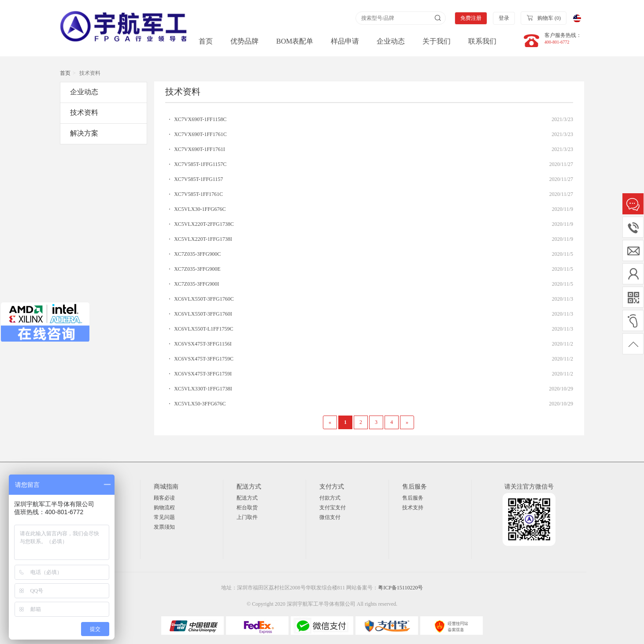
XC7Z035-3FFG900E (197, 269)
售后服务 (413, 498)
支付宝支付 (333, 508)
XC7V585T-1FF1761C (198, 194)
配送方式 (247, 498)
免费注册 (471, 18)
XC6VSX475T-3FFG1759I (203, 374)
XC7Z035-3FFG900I (196, 284)
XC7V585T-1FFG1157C (200, 164)
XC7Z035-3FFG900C (197, 254)
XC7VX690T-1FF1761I (200, 149)
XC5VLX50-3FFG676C (200, 404)
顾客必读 (164, 498)
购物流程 (164, 508)
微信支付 (330, 517)
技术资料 (84, 112)
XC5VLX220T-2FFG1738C (204, 224)
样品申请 (345, 41)
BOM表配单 (295, 41)
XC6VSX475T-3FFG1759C (204, 359)
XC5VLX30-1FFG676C (200, 209)
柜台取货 (247, 508)
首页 (206, 41)
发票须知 (164, 527)
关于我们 (437, 41)
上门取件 (247, 517)
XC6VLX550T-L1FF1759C (204, 329)
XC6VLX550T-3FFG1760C (204, 299)
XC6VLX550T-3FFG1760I (203, 314)
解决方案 (84, 133)
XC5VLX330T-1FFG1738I (203, 389)
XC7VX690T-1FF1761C (200, 134)
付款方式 (330, 498)
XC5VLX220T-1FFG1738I (203, 239)
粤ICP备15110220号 (400, 588)
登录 (504, 18)
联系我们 (482, 41)
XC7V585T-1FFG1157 (198, 179)
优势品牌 (244, 41)
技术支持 (413, 508)
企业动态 (391, 41)
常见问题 (164, 517)
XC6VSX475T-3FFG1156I (203, 344)
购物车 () (544, 18)
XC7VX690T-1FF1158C (200, 119)
